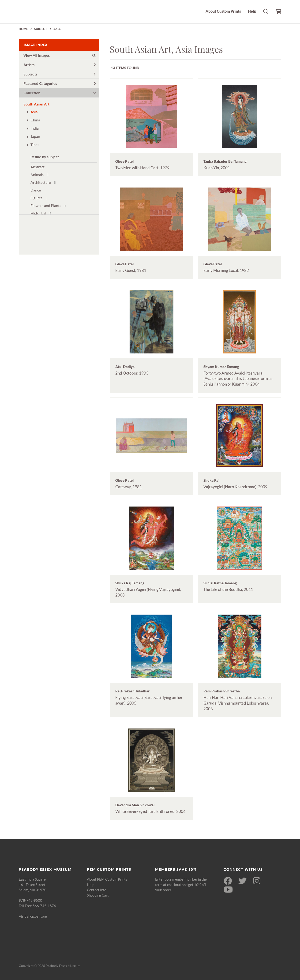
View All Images (60, 55)
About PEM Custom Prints (107, 879)
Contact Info (97, 890)
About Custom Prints (223, 11)
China (35, 120)
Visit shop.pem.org (33, 916)
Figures (36, 198)
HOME (23, 29)
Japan (35, 136)
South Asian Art (36, 104)
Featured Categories (60, 83)
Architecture (41, 182)
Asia (34, 112)
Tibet (35, 145)
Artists (60, 65)
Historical (38, 213)
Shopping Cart (98, 895)
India (35, 128)
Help (252, 11)
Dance (36, 190)
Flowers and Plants (46, 205)
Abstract (37, 167)
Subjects (60, 74)
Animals (37, 175)
